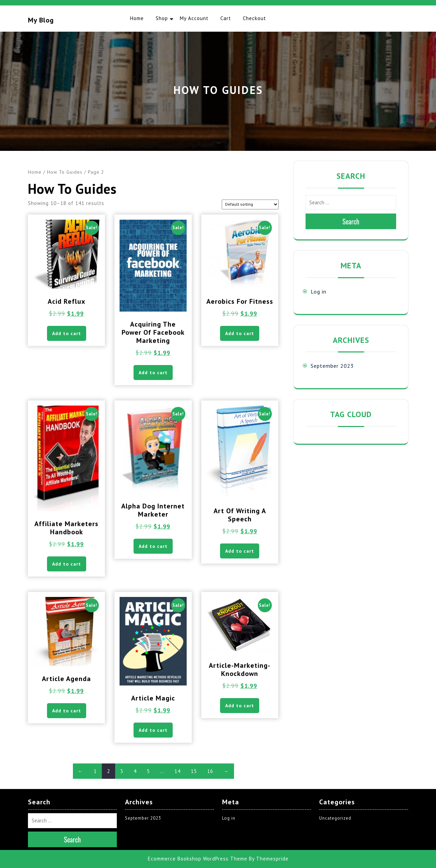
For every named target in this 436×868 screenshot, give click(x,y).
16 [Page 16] (210, 771)
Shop (162, 18)
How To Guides (65, 172)
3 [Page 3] (122, 771)
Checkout (254, 18)
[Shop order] (250, 204)
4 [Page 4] (135, 771)
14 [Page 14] (177, 771)
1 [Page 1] (95, 771)
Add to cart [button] (67, 333)
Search (351, 221)
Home (137, 18)
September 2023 (332, 366)
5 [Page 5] (148, 771)
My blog (41, 20)
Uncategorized (335, 818)
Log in (318, 291)
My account (194, 18)
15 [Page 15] (194, 771)
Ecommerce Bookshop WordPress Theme (198, 859)
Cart (226, 18)
